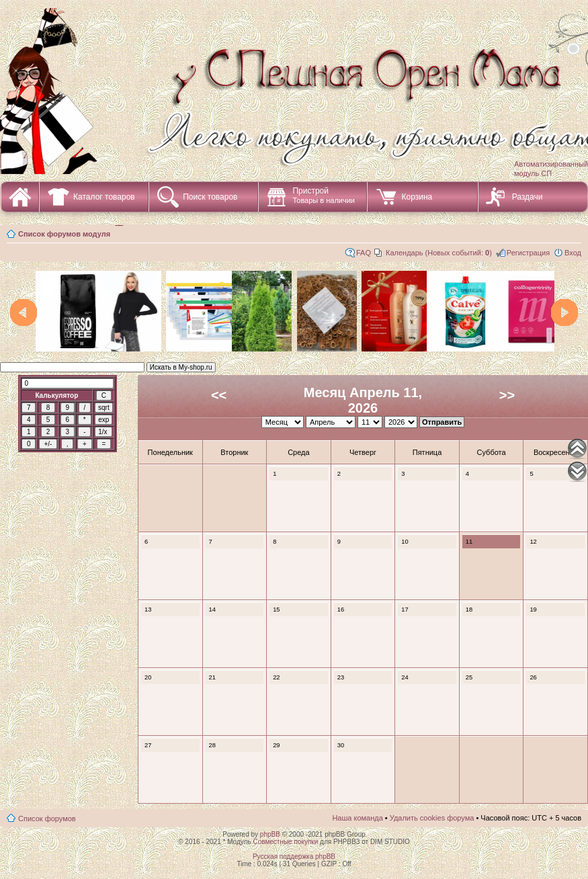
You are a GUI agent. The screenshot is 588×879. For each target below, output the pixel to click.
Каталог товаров (104, 197)
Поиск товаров (210, 197)
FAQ (364, 253)
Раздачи (528, 197)
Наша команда (357, 818)
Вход (573, 253)
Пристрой (324, 195)
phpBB (270, 834)
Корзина (417, 197)
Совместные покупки (285, 842)
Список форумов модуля (64, 234)
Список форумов (47, 819)
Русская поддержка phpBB (294, 856)
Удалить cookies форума (432, 818)
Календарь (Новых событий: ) (439, 253)
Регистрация (528, 253)
